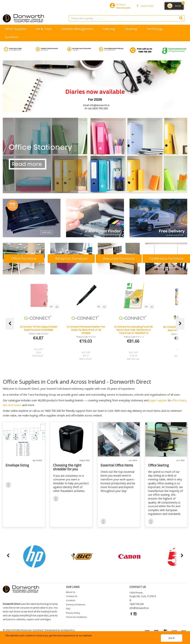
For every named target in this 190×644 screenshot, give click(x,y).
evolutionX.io (68, 630)
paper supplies (158, 400)
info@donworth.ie (139, 608)
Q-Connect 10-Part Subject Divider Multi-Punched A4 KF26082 (86, 328)
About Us (71, 592)
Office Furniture (24, 258)
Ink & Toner (44, 29)
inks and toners (12, 405)
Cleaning (131, 29)
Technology (155, 29)
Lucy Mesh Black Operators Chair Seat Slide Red (39, 328)
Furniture (12, 37)
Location (71, 600)
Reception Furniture (71, 258)
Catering (109, 29)
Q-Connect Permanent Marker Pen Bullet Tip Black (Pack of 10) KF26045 (134, 330)
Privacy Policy (73, 613)
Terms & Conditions (76, 617)
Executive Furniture (119, 258)
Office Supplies (15, 29)
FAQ (68, 609)
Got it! (172, 638)
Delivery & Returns (76, 604)
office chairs (179, 400)
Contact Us (72, 596)
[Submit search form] (181, 18)
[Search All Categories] (127, 18)
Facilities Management (77, 29)
